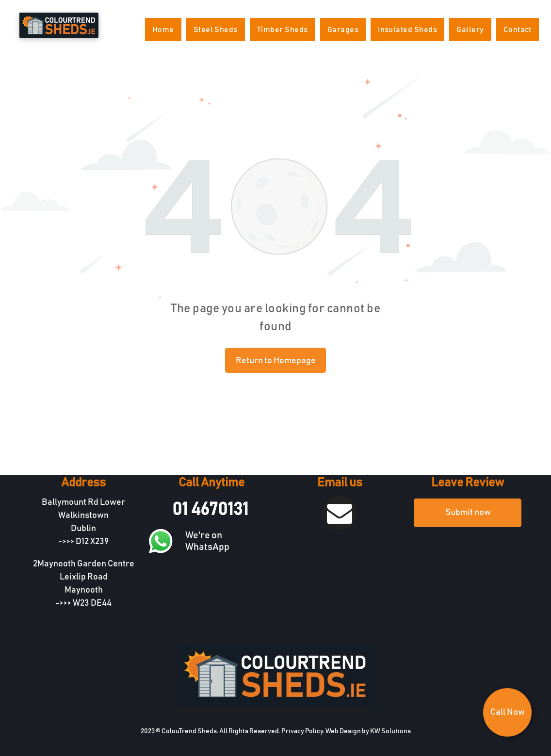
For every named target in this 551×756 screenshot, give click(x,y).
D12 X (85, 542)
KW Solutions (390, 731)
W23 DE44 (92, 603)
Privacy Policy (302, 731)
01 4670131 (210, 510)
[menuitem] (163, 30)
